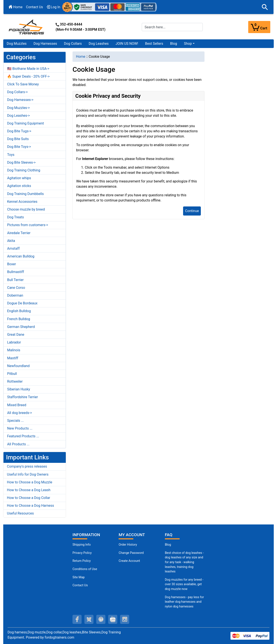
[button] (265, 7)
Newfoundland (18, 366)
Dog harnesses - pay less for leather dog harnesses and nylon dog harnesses (184, 602)
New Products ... (20, 428)
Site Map (79, 577)
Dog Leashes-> (19, 116)
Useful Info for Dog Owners (28, 474)
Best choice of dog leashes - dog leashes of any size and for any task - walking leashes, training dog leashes (184, 562)
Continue (192, 211)
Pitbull (12, 374)
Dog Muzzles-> (19, 108)
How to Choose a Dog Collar (29, 498)
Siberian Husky (19, 389)
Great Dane (16, 335)
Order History (128, 545)
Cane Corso (16, 288)
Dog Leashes (99, 44)
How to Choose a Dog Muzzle (30, 482)
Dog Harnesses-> (20, 100)
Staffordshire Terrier (23, 397)
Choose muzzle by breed (26, 209)
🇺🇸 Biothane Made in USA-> (28, 69)
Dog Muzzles (17, 44)
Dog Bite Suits (18, 139)
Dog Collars (73, 44)
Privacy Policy (82, 553)
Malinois (14, 350)
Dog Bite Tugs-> (19, 131)
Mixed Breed (17, 405)
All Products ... (18, 444)
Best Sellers (154, 44)
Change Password (131, 553)
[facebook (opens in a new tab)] (77, 619)
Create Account (129, 561)
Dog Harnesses (45, 44)
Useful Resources (20, 513)
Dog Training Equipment (26, 123)
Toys (11, 155)
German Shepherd (21, 327)
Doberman (15, 295)
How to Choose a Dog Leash (29, 490)
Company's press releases (27, 466)
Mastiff (13, 358)
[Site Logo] (27, 27)
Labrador (14, 342)
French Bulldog (19, 319)
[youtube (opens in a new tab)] (113, 619)
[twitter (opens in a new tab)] (89, 619)
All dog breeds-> (20, 413)
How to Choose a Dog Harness (31, 506)
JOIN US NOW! (127, 44)
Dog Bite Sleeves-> (21, 162)
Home (16, 7)
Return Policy (82, 561)
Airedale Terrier (19, 233)
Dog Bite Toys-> (19, 147)
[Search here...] (172, 27)
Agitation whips (19, 178)
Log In (53, 7)
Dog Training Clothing (24, 170)
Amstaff (13, 248)
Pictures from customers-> (28, 225)
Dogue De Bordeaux (22, 303)
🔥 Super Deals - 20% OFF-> (28, 76)
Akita (11, 241)
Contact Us (35, 7)
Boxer (12, 264)
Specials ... (15, 421)
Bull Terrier (15, 280)
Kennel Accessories (22, 202)
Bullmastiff (16, 272)
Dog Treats (15, 217)
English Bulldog (19, 311)
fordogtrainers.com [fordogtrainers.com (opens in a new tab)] (59, 637)
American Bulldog (21, 256)
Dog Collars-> (17, 92)
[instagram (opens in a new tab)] (125, 619)
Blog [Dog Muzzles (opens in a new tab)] (168, 545)
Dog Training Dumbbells (25, 194)
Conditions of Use (85, 569)
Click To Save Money (23, 84)
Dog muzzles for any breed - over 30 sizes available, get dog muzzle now (184, 584)
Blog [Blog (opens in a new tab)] (174, 44)
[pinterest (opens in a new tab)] (101, 619)
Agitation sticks (19, 186)
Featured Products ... (23, 436)
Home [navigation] (81, 57)
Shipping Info (82, 545)
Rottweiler (15, 381)
